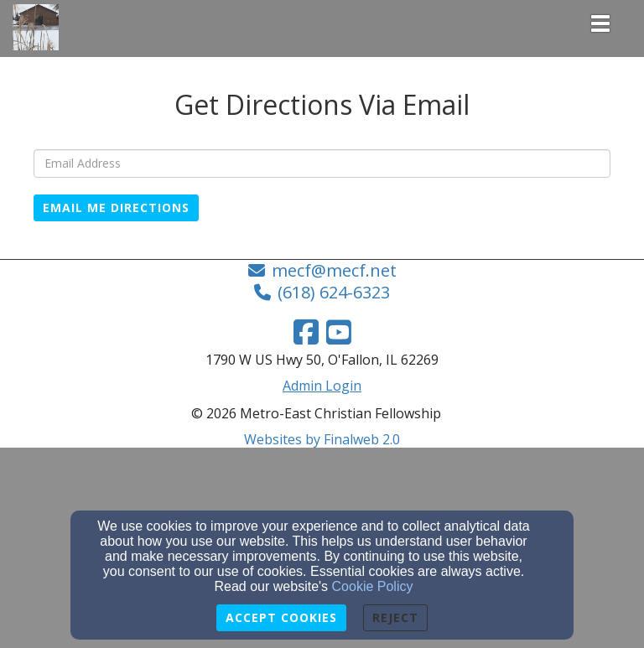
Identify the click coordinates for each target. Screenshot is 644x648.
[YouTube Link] (339, 332)
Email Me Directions (116, 207)
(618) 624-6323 (334, 292)
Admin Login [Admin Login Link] (322, 386)
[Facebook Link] (306, 332)
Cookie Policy (373, 586)
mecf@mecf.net (334, 270)
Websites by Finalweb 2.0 (322, 439)
